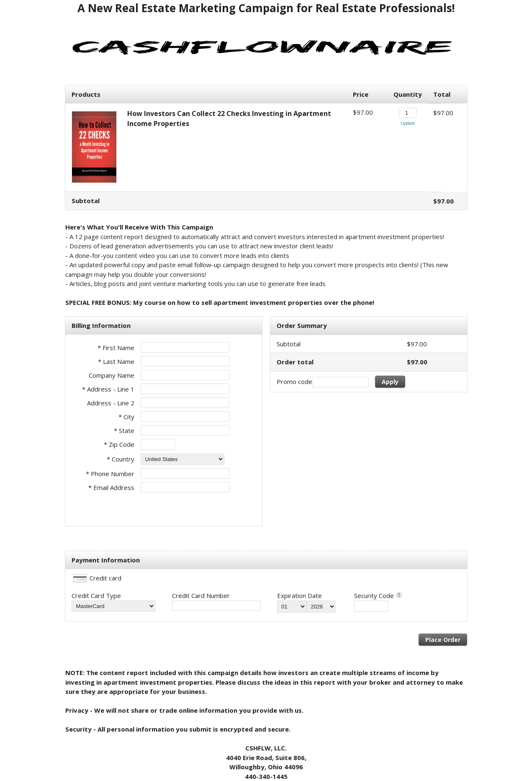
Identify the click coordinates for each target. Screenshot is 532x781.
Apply (390, 382)
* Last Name (116, 361)
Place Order (443, 640)
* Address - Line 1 (108, 389)
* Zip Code (119, 444)
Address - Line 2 (111, 403)
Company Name (112, 375)
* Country (121, 459)
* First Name (116, 348)
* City (126, 417)
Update (408, 123)
